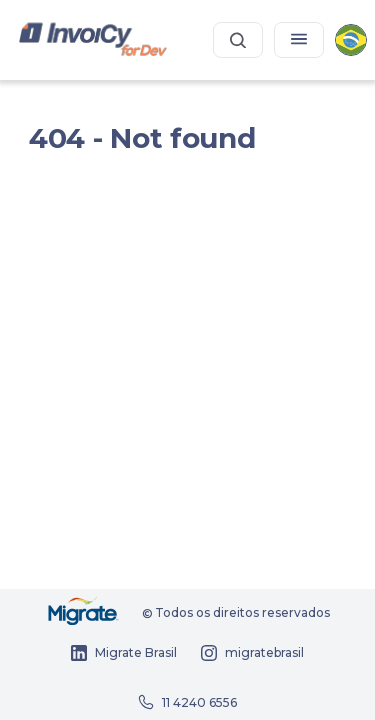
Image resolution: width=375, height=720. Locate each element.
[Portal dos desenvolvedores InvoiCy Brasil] (93, 40)
